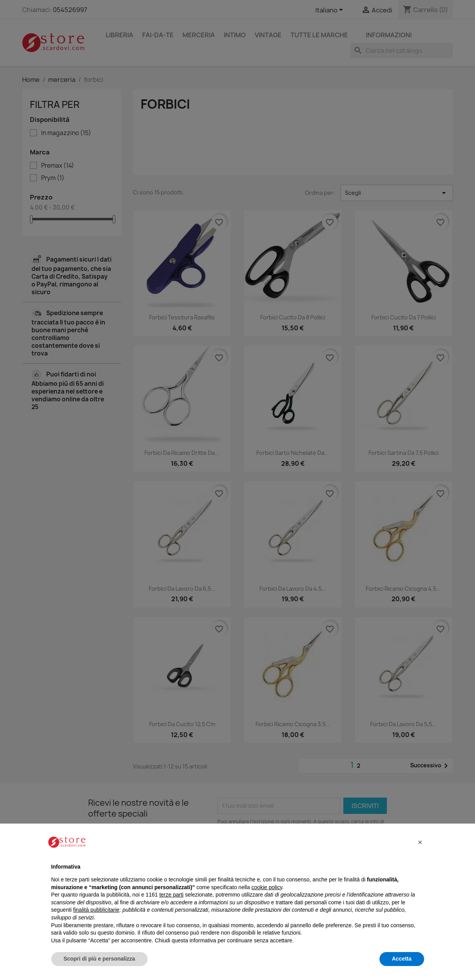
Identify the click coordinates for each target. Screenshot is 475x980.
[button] (420, 842)
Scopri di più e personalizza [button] (99, 959)
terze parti (171, 895)
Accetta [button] (402, 959)
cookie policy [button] (267, 887)
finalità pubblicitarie (96, 910)
